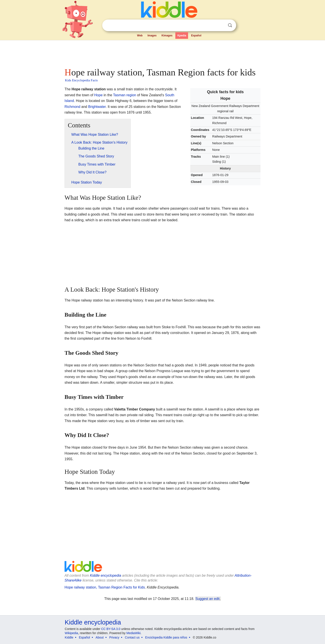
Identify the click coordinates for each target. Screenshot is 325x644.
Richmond (72, 107)
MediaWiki (134, 633)
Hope (98, 95)
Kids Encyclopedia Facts (81, 80)
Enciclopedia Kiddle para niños (166, 637)
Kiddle (69, 637)
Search (230, 25)
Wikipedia (71, 633)
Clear (221, 25)
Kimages (167, 36)
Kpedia (182, 36)
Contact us (132, 637)
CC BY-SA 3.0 (111, 629)
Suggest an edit (208, 599)
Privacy (114, 637)
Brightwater (97, 107)
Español (196, 36)
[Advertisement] (162, 53)
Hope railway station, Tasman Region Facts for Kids (105, 587)
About (100, 637)
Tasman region (125, 95)
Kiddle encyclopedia (106, 575)
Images (152, 36)
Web (140, 36)
